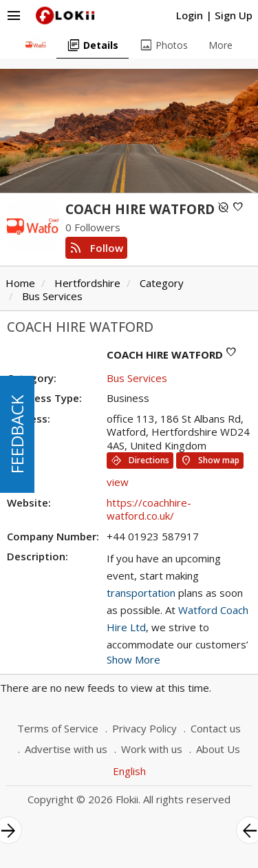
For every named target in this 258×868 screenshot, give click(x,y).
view (118, 482)
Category (162, 283)
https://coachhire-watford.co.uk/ (149, 509)
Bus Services (52, 296)
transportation (141, 593)
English (129, 771)
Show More (133, 659)
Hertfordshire (87, 283)
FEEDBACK (17, 434)
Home (20, 283)
